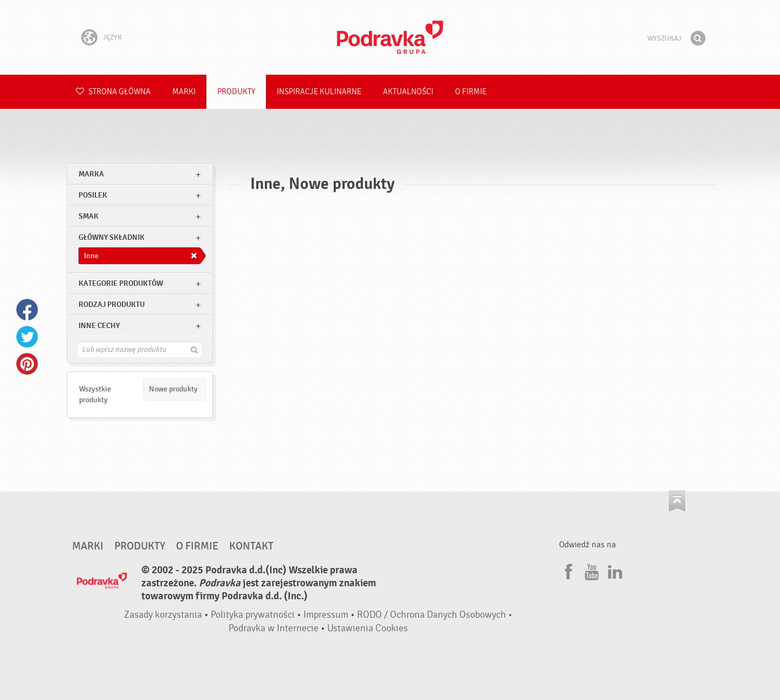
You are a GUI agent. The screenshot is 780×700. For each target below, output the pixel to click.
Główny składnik (112, 237)
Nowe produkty (173, 389)
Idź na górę (677, 501)
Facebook (27, 310)
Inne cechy (99, 326)
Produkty (236, 92)
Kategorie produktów (121, 283)
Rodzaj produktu (112, 305)
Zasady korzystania (163, 615)
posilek (93, 195)
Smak (89, 216)
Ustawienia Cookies (368, 628)
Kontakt (251, 546)
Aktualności (408, 92)
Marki (184, 92)
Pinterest (27, 364)
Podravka (390, 37)
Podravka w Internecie (274, 628)
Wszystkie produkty (95, 394)
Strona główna (113, 92)
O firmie (471, 92)
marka (91, 174)
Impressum (326, 615)
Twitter (27, 337)
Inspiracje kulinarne (319, 92)
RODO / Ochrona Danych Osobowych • (435, 615)
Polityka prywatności (253, 615)
